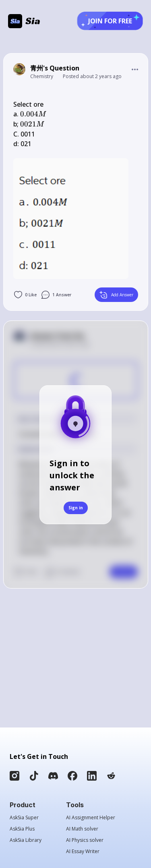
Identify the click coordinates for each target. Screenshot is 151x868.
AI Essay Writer (83, 851)
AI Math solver (82, 829)
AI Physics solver (85, 840)
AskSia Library (26, 840)
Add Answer (116, 295)
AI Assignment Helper (91, 818)
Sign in (76, 508)
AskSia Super (24, 818)
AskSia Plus (22, 829)
